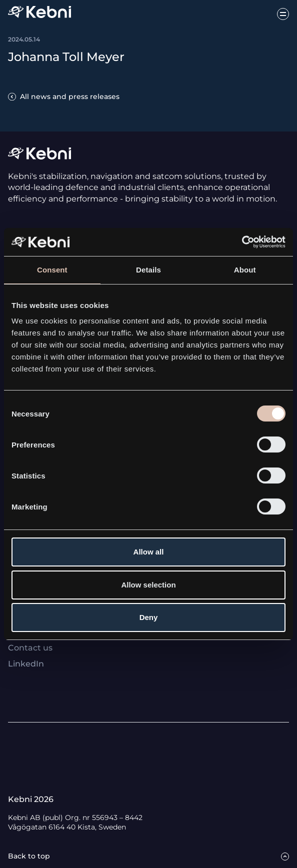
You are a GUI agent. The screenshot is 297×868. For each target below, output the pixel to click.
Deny (149, 617)
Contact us (30, 648)
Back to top (29, 856)
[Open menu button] (283, 14)
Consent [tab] (52, 270)
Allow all (149, 552)
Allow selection (148, 585)
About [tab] (245, 270)
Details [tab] (148, 270)
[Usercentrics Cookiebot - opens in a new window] (242, 242)
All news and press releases (70, 96)
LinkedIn (26, 664)
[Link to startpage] (39, 14)
